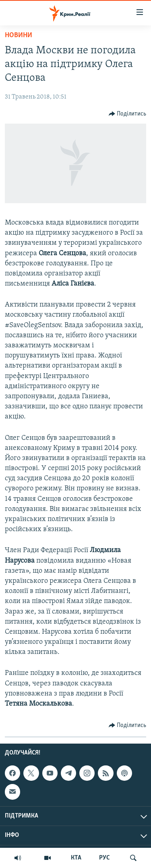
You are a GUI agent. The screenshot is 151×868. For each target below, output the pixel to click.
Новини (19, 35)
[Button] (128, 114)
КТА (76, 858)
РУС (104, 858)
